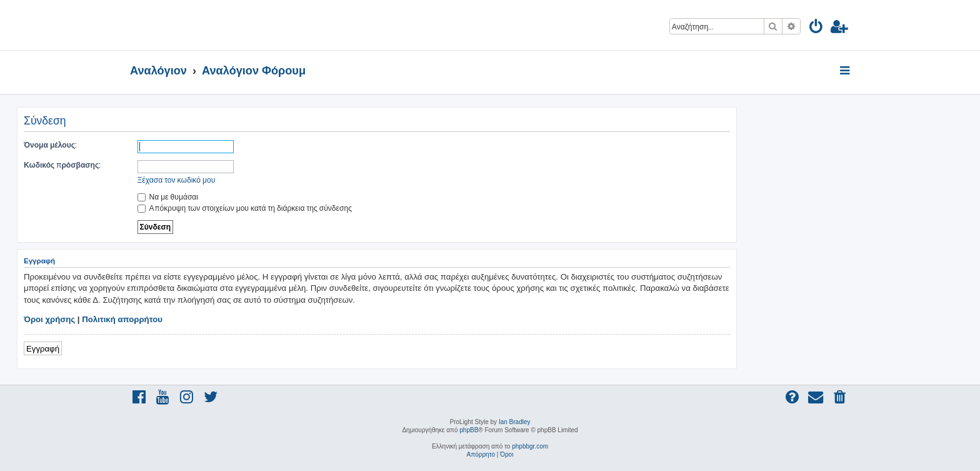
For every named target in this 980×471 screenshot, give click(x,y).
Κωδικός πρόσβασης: (62, 165)
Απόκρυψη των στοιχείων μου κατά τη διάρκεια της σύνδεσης (245, 208)
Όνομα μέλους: (50, 145)
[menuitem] (817, 28)
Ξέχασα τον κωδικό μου (177, 180)
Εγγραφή (43, 348)
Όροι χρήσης (49, 319)
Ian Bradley (515, 422)
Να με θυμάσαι (168, 197)
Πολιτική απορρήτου (122, 319)
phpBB (469, 430)
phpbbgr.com (530, 446)
